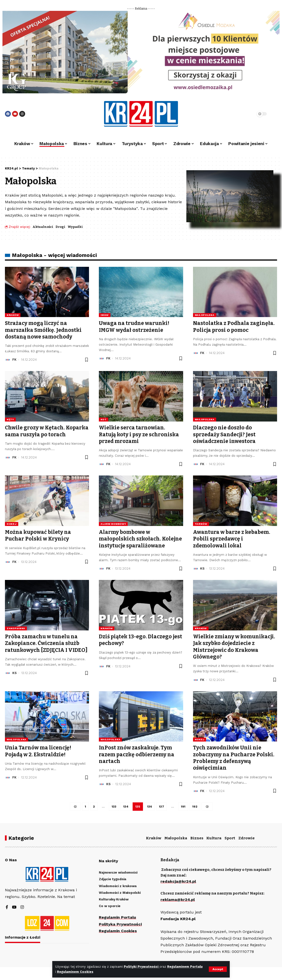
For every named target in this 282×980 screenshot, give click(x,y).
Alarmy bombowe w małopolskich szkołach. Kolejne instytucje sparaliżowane (140, 539)
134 (126, 807)
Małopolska (205, 315)
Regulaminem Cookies (75, 972)
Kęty (10, 419)
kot (104, 419)
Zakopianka (16, 628)
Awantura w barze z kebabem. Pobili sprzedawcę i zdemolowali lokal (232, 539)
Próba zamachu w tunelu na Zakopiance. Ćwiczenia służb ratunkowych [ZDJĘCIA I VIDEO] (46, 643)
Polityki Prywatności (142, 967)
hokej (12, 524)
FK (14, 360)
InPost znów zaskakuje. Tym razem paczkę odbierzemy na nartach (137, 754)
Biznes (197, 838)
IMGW (105, 315)
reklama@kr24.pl (178, 900)
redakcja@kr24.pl (178, 881)
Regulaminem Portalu (185, 967)
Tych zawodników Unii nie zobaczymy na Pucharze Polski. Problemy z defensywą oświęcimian (234, 758)
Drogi (60, 227)
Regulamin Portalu (117, 917)
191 (183, 807)
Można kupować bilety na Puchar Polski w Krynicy (38, 535)
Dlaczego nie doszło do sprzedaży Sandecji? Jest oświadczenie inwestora (224, 434)
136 (150, 807)
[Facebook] (7, 907)
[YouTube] (14, 907)
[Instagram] (22, 907)
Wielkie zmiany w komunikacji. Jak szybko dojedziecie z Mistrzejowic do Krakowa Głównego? (234, 647)
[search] (239, 114)
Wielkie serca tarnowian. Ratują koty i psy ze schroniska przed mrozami (139, 434)
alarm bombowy (113, 524)
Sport (230, 838)
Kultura (214, 838)
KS (202, 568)
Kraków (13, 315)
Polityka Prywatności (120, 924)
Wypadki (75, 227)
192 (195, 807)
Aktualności (43, 227)
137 (162, 807)
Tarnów (201, 524)
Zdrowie (247, 838)
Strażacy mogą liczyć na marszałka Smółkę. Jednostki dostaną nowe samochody (43, 330)
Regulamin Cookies (118, 931)
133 (114, 807)
